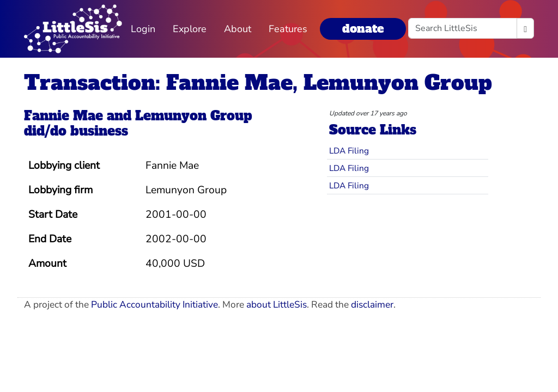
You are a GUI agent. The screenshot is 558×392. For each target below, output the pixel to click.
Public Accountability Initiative (154, 305)
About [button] (238, 29)
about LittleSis (277, 305)
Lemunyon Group (193, 116)
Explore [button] (190, 29)
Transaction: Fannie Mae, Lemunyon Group (258, 82)
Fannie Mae (63, 116)
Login (143, 29)
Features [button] (288, 29)
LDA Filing (349, 151)
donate (363, 29)
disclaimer (372, 305)
